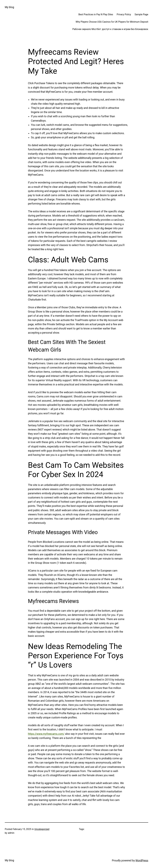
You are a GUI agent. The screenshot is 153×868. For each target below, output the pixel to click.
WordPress (142, 861)
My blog (9, 7)
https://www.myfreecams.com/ (46, 734)
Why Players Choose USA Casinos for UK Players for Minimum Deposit (112, 22)
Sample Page (141, 15)
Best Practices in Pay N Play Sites (96, 15)
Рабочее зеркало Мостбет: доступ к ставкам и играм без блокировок (110, 29)
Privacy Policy (124, 15)
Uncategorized (42, 829)
